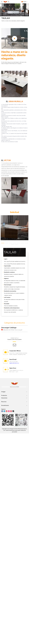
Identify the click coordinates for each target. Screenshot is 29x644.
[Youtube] (7, 411)
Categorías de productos (14, 323)
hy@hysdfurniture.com (14, 363)
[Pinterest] (11, 411)
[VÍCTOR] (14, 190)
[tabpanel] (14, 228)
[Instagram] (9, 411)
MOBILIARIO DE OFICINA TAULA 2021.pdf (12, 330)
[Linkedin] (4, 411)
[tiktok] (13, 411)
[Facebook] (2, 411)
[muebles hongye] (15, 384)
